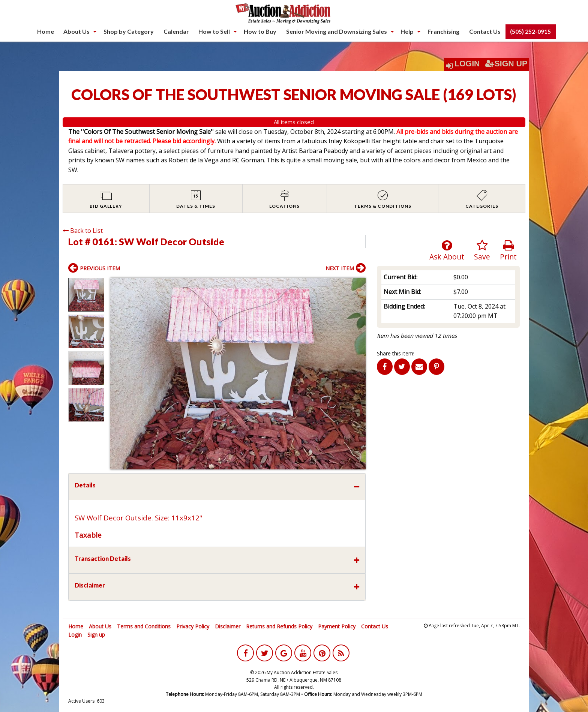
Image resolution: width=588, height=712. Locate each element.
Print (508, 251)
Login (467, 64)
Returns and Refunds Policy (279, 626)
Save (482, 251)
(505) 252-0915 (530, 31)
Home (46, 31)
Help (407, 31)
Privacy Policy (193, 626)
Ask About (447, 251)
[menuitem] (46, 31)
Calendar (176, 31)
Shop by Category (129, 31)
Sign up (96, 635)
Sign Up (506, 64)
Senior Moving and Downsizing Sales (337, 31)
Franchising (443, 31)
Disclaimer (228, 626)
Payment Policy (337, 626)
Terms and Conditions (144, 626)
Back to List (83, 231)
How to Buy (260, 31)
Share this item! (396, 353)
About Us (76, 31)
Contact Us (485, 31)
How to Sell (214, 31)
